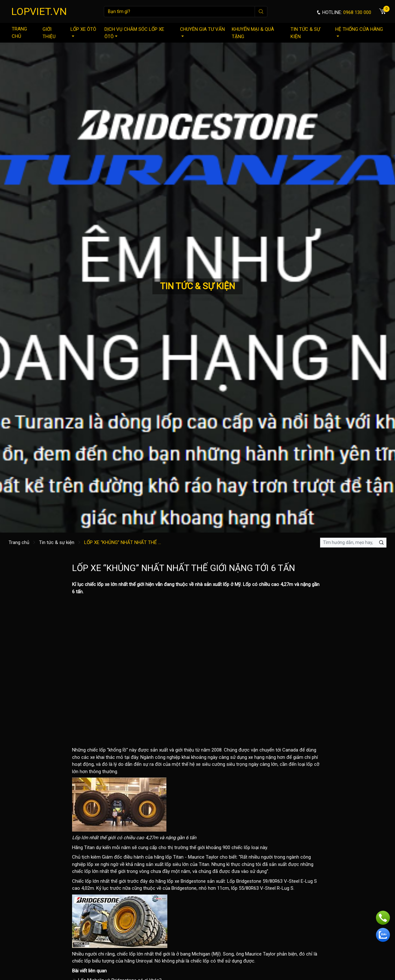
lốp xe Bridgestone (186, 881)
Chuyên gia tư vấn (202, 32)
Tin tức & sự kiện (305, 33)
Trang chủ (19, 33)
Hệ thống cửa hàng (359, 32)
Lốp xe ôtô (83, 32)
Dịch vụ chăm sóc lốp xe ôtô (134, 33)
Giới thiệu (49, 33)
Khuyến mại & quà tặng (253, 33)
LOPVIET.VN (39, 11)
